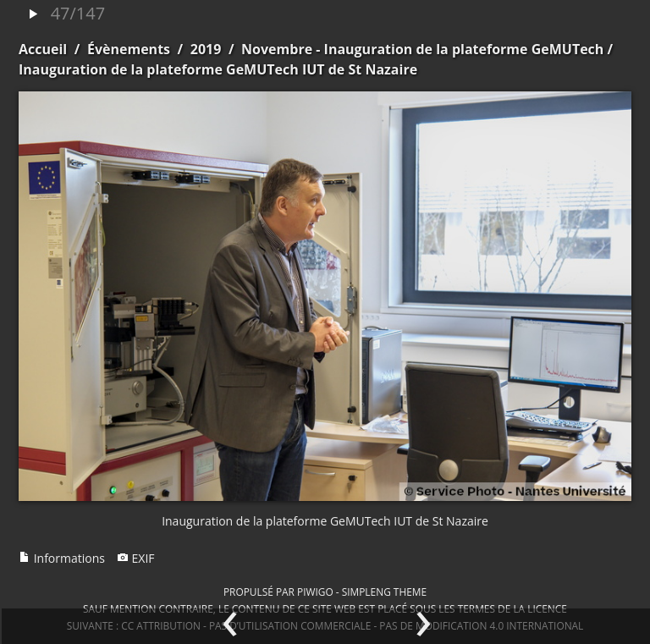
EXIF (136, 558)
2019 (206, 49)
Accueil (43, 49)
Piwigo (315, 592)
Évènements (129, 49)
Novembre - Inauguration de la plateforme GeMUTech (422, 49)
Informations (62, 558)
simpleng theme (384, 592)
